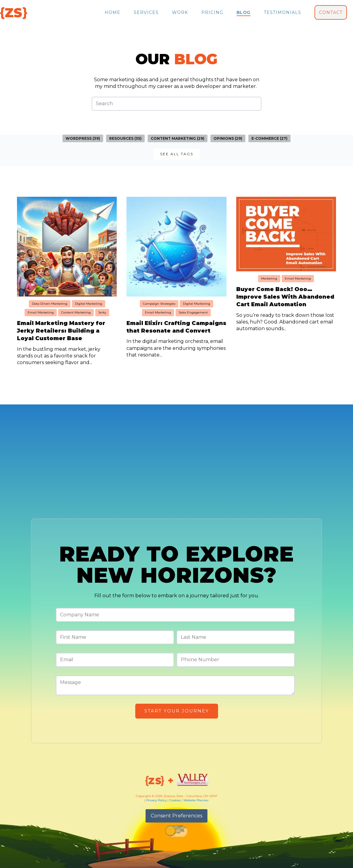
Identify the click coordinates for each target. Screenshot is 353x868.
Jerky (102, 312)
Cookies (175, 800)
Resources (125, 138)
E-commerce (269, 138)
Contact (331, 12)
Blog (244, 12)
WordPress (83, 138)
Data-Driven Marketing (50, 304)
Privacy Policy (156, 800)
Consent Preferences (176, 816)
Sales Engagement (193, 312)
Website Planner (196, 800)
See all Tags (177, 154)
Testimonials (282, 12)
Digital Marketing (89, 304)
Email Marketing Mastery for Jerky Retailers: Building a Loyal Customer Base (61, 331)
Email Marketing (41, 312)
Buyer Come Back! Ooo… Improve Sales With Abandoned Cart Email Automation (285, 297)
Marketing (269, 278)
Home (113, 12)
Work (180, 12)
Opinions (228, 138)
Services (146, 12)
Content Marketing (178, 138)
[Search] (176, 104)
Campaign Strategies (159, 304)
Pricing (212, 12)
